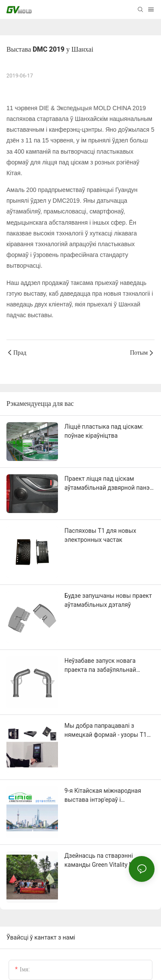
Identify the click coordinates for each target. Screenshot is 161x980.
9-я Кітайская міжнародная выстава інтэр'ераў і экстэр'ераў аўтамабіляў (103, 796)
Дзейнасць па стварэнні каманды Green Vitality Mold (103, 860)
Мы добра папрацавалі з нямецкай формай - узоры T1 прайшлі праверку (106, 731)
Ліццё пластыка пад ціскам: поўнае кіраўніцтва (104, 431)
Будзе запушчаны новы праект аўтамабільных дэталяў (108, 600)
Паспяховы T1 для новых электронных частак (100, 535)
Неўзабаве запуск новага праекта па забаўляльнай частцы (100, 666)
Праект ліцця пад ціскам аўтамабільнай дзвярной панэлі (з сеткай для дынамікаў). (109, 484)
